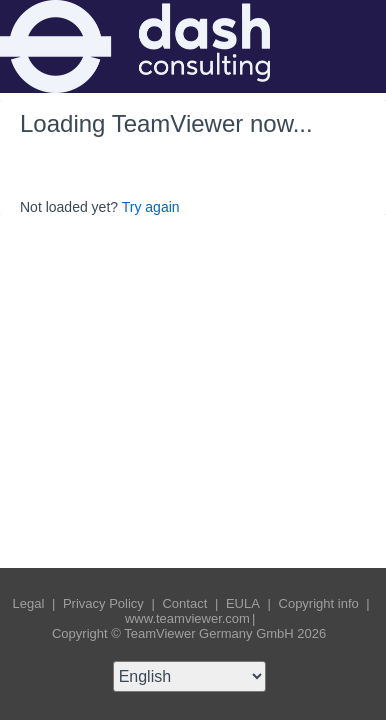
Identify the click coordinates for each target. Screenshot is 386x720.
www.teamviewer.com (187, 618)
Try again (151, 207)
